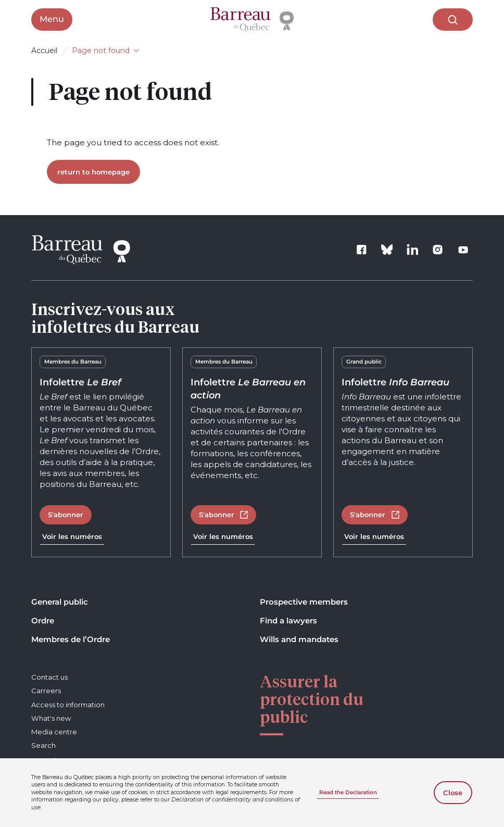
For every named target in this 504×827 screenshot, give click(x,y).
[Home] (252, 20)
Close (453, 793)
